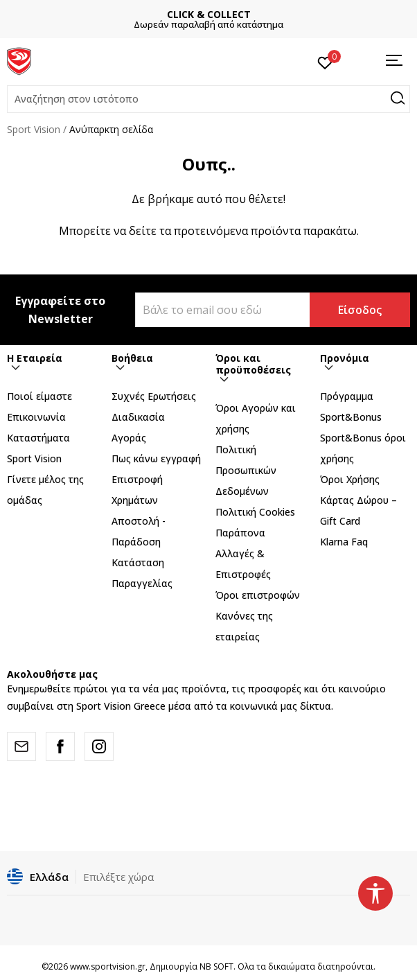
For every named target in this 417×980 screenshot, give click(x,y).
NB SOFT (216, 966)
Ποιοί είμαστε (39, 396)
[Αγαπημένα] (325, 62)
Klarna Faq (344, 542)
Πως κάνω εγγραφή (156, 458)
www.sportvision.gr (108, 966)
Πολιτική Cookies (255, 512)
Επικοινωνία (36, 417)
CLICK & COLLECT (209, 14)
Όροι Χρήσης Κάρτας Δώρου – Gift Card (358, 500)
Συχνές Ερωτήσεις (154, 396)
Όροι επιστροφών (258, 595)
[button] (208, 99)
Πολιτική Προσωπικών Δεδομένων (246, 470)
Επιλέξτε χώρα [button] (118, 877)
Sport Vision (34, 129)
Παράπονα (240, 533)
